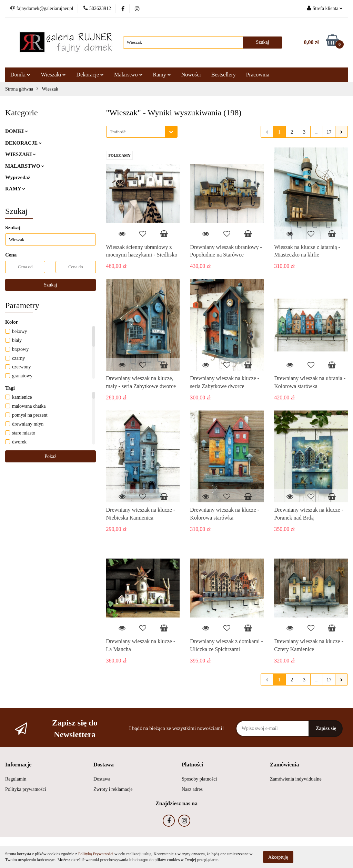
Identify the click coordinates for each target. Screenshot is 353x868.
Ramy (162, 75)
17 (329, 132)
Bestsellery (224, 75)
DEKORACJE (23, 143)
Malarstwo (128, 75)
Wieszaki (53, 75)
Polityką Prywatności (96, 854)
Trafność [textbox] (118, 132)
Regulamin (16, 779)
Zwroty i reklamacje (113, 789)
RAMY (15, 189)
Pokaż (50, 456)
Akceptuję (278, 857)
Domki (20, 75)
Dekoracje (90, 75)
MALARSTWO (25, 166)
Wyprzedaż (18, 177)
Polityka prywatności (26, 789)
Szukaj (50, 285)
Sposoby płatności (199, 779)
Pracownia (258, 75)
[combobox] (142, 132)
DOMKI (17, 131)
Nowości (191, 75)
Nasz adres (192, 789)
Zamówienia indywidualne (296, 779)
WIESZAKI (21, 154)
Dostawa (102, 779)
